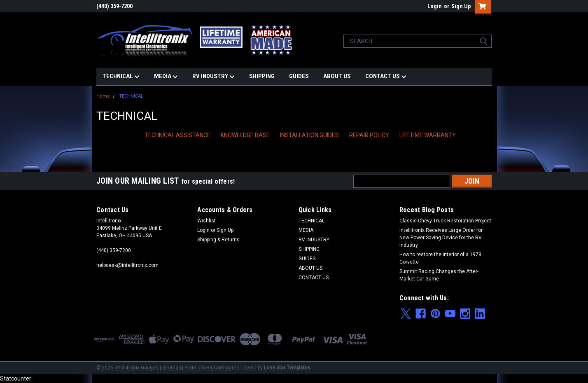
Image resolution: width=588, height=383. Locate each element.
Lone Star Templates (287, 368)
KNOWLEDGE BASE (245, 135)
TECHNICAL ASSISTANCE (177, 135)
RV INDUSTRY (213, 77)
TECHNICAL (121, 77)
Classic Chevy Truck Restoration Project (445, 221)
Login (435, 6)
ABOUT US (337, 76)
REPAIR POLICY (369, 135)
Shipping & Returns (218, 240)
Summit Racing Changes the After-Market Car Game (439, 275)
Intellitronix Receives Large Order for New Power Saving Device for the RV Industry (441, 238)
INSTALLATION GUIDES (309, 135)
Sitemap (171, 368)
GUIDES (299, 76)
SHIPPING (262, 76)
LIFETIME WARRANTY (428, 135)
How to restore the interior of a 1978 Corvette (440, 258)
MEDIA (166, 77)
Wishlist (206, 221)
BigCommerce (223, 368)
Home (103, 96)
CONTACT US (386, 77)
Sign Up (461, 6)
